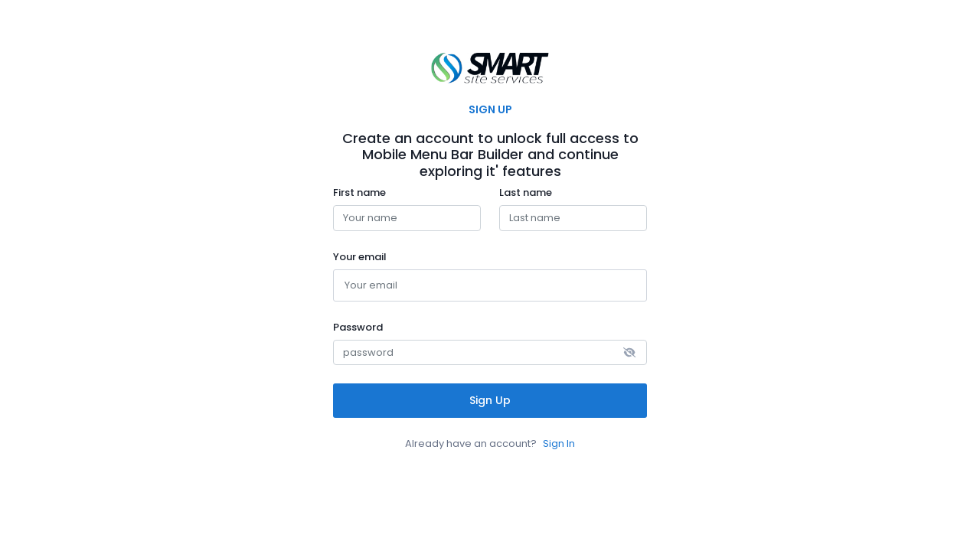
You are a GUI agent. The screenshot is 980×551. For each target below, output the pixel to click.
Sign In (559, 443)
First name (359, 193)
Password (358, 328)
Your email (360, 257)
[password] (490, 353)
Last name (526, 193)
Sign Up (490, 400)
